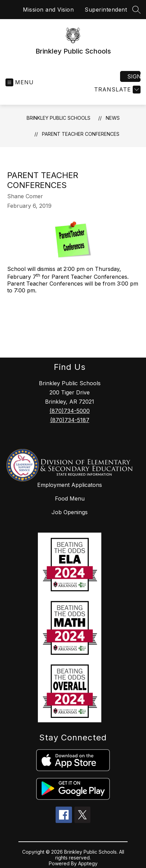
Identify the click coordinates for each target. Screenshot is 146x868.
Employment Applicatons (70, 485)
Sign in (134, 76)
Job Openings (70, 512)
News (113, 118)
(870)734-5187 (70, 420)
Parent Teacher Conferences (81, 134)
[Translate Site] (116, 90)
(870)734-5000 (70, 411)
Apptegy (88, 863)
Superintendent (106, 10)
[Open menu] (20, 82)
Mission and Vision (48, 10)
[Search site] (136, 10)
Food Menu (70, 498)
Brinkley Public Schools (59, 118)
